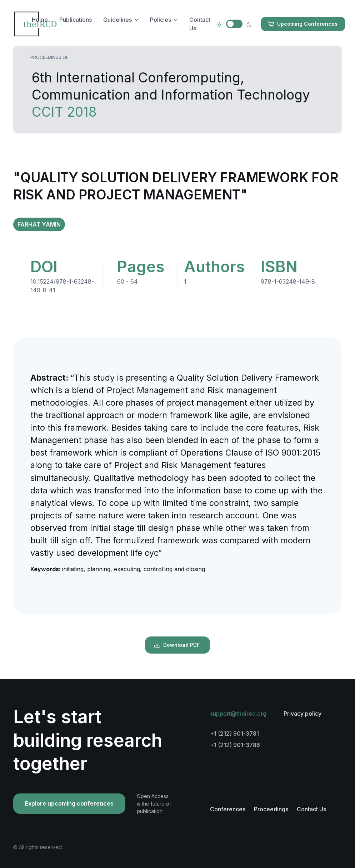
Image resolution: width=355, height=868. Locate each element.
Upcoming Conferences (302, 24)
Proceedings (271, 809)
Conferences (228, 809)
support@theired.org (238, 714)
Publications (76, 20)
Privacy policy (302, 714)
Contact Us (200, 24)
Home (40, 20)
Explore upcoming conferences (69, 803)
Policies (161, 20)
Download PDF (177, 645)
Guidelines (117, 20)
